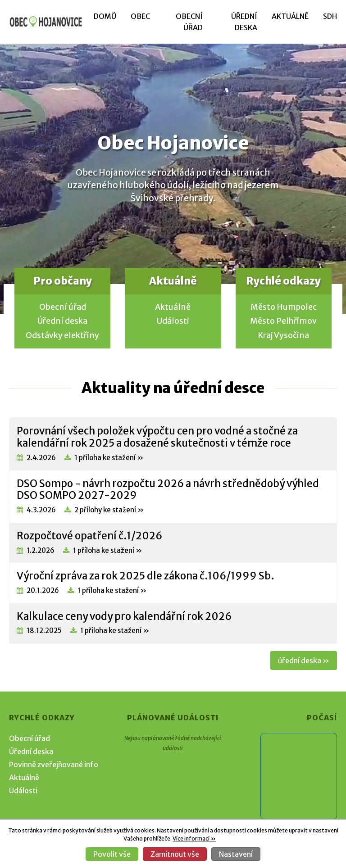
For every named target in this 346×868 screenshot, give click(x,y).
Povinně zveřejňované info (54, 764)
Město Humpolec (284, 307)
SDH (330, 16)
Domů (105, 16)
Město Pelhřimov (283, 321)
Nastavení (236, 854)
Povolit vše (112, 854)
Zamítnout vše (175, 854)
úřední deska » (304, 660)
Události (173, 321)
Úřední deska (62, 321)
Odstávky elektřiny (62, 335)
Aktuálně (290, 16)
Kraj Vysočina (283, 335)
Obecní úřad (63, 307)
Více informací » (194, 839)
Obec (140, 16)
